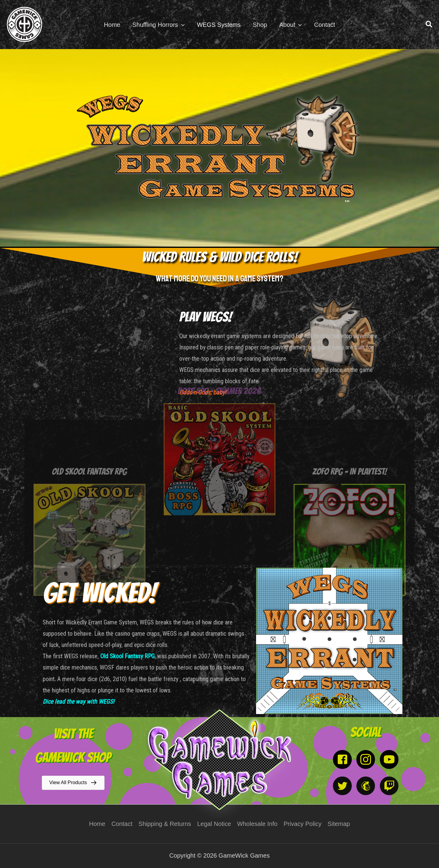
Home (97, 824)
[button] (429, 25)
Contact (122, 824)
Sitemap (339, 824)
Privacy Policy (302, 824)
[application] (181, 25)
